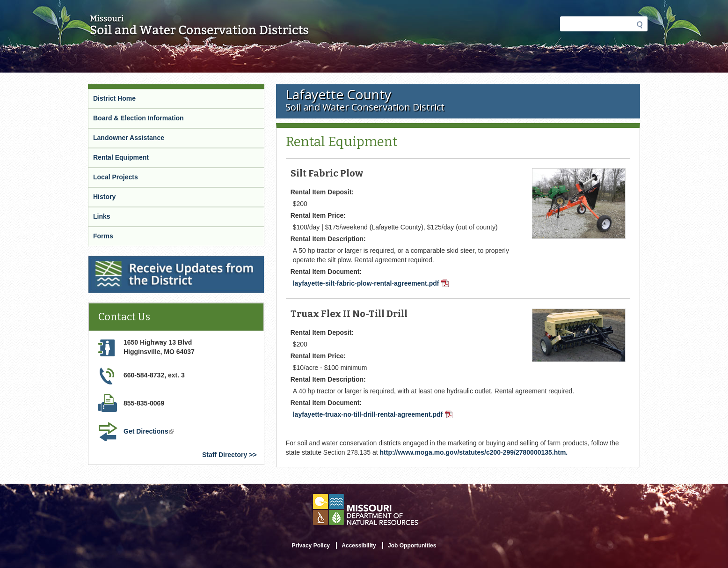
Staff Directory (225, 455)
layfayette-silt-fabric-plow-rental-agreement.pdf (371, 283)
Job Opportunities (412, 546)
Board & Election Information (138, 118)
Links (102, 216)
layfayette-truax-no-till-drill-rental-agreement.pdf (373, 414)
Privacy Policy (311, 546)
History (104, 197)
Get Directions (149, 431)
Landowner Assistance (129, 138)
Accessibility (359, 546)
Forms (103, 236)
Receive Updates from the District (140, 260)
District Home (114, 98)
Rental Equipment (121, 157)
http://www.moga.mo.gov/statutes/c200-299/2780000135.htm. (474, 452)
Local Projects (116, 177)
